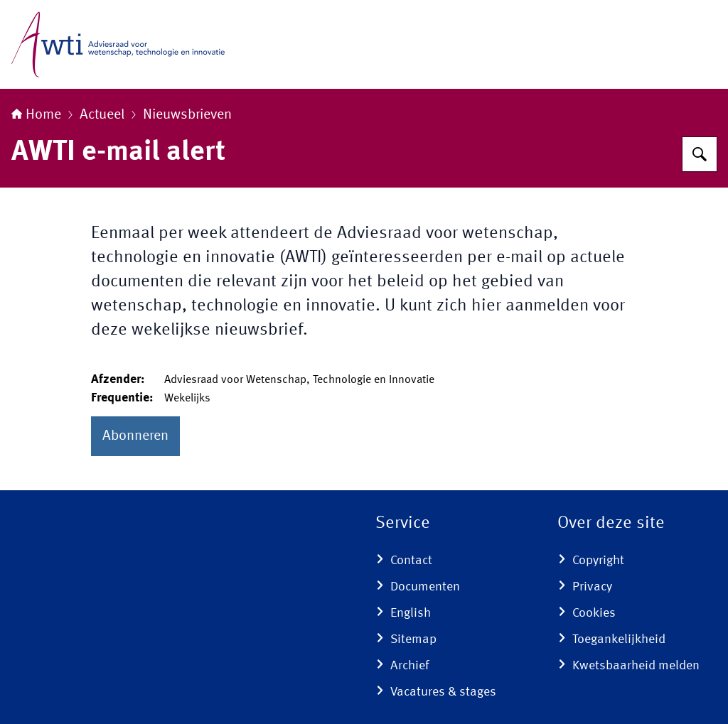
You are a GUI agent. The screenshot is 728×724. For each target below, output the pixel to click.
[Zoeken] (700, 154)
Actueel (102, 115)
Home (36, 115)
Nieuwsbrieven (187, 115)
